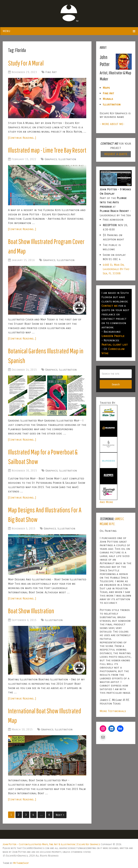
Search (116, 384)
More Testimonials (113, 711)
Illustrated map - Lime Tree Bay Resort (47, 150)
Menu (6, 31)
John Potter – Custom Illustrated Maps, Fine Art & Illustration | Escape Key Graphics (51, 844)
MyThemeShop (21, 863)
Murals (108, 99)
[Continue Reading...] (22, 138)
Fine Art (51, 72)
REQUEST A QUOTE (116, 154)
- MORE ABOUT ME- (112, 124)
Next (60, 815)
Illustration (67, 159)
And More (106, 502)
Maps (106, 88)
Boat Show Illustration (31, 611)
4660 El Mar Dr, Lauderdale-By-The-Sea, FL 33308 (117, 269)
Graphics (51, 159)
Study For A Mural (26, 63)
